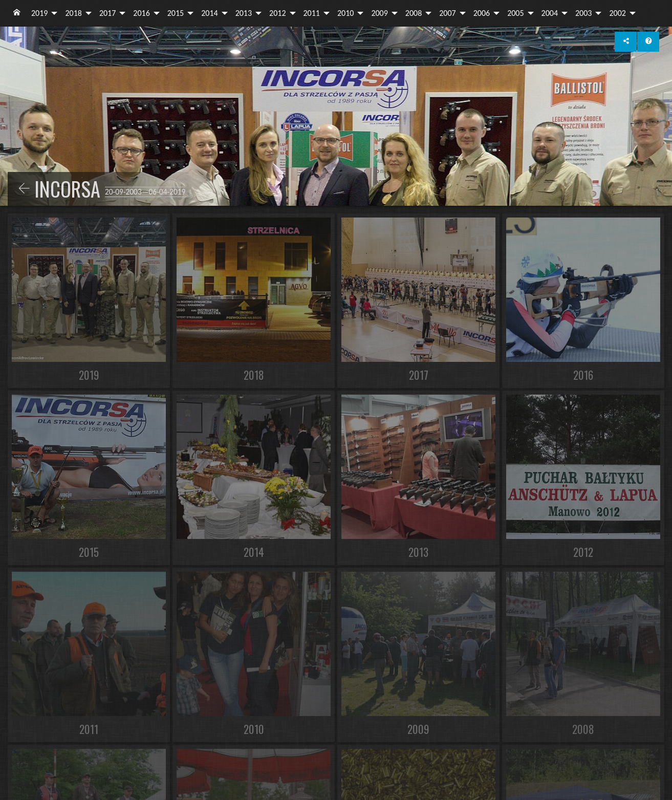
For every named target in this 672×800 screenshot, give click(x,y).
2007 (447, 13)
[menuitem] (17, 13)
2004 (550, 13)
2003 (583, 13)
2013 (244, 13)
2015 (176, 13)
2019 (39, 13)
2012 (277, 13)
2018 (73, 13)
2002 (617, 13)
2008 (414, 13)
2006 (482, 13)
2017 (107, 13)
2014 (209, 13)
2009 (379, 13)
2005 (515, 13)
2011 (312, 13)
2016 (141, 13)
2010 (345, 13)
